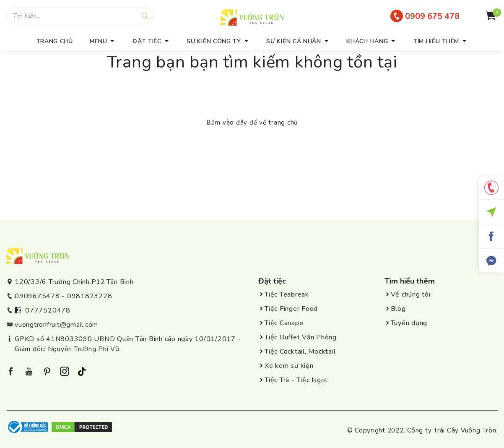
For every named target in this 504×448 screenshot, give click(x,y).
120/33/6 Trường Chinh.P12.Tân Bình (74, 282)
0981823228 (90, 296)
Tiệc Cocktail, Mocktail (300, 352)
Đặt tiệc (147, 42)
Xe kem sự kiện (289, 366)
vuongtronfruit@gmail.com (56, 325)
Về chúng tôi (411, 294)
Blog (398, 309)
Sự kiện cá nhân (294, 42)
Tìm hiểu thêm (436, 42)
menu (99, 42)
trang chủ (55, 42)
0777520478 (48, 310)
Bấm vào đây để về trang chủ (252, 122)
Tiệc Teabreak (287, 294)
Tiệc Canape (284, 323)
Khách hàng (367, 42)
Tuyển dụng (409, 323)
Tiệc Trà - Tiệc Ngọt (296, 380)
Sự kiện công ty (214, 42)
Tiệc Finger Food (291, 309)
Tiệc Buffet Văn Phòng (301, 337)
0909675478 (37, 296)
